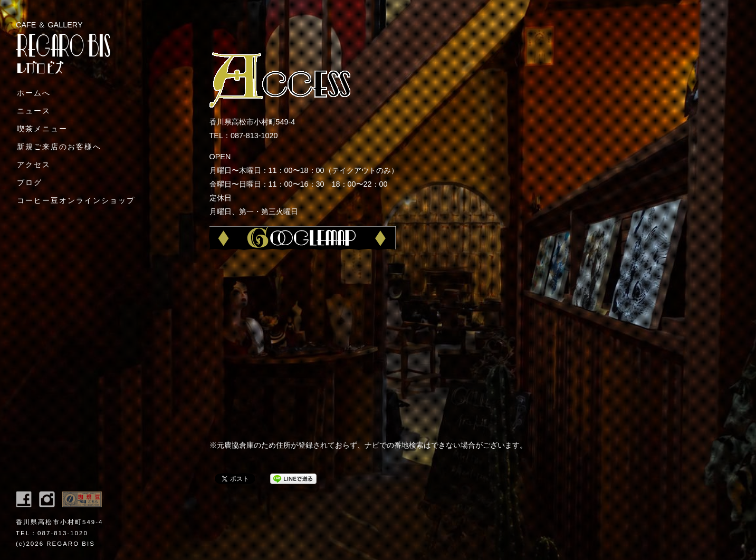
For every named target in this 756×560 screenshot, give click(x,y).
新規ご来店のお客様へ (59, 147)
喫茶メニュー (42, 129)
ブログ (30, 182)
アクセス (34, 165)
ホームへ (34, 93)
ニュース (34, 111)
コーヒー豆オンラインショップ (76, 200)
